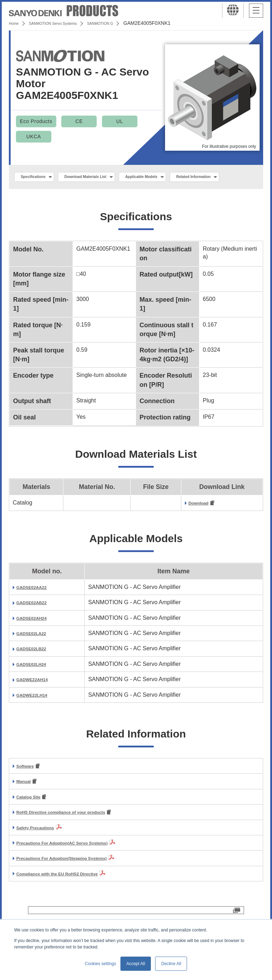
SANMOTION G (125, 23)
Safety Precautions (42, 848)
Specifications (38, 178)
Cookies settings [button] (101, 964)
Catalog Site (33, 816)
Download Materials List (104, 178)
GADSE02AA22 (37, 605)
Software (28, 784)
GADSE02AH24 (37, 636)
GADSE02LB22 (36, 666)
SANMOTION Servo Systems (65, 23)
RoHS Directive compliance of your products (76, 833)
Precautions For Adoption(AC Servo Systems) (78, 863)
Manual (26, 800)
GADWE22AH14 (38, 697)
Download (202, 521)
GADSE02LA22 (36, 651)
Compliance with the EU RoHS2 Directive (71, 894)
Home (15, 23)
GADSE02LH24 (36, 682)
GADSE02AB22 (37, 620)
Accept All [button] (136, 964)
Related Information (45, 193)
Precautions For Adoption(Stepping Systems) (77, 879)
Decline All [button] (171, 964)
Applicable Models (174, 178)
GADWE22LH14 (37, 712)
